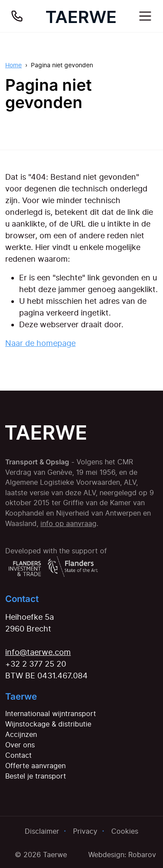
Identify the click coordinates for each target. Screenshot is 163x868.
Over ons (20, 745)
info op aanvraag (68, 524)
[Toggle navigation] (145, 16)
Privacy (85, 831)
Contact (18, 755)
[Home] (81, 16)
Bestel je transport (36, 776)
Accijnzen (21, 734)
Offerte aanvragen (35, 766)
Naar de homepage (40, 343)
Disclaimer (42, 831)
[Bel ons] (17, 16)
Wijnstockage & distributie (48, 724)
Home (13, 65)
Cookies (125, 831)
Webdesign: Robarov (122, 855)
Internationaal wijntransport (51, 713)
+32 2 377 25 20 (36, 664)
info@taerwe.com (38, 652)
